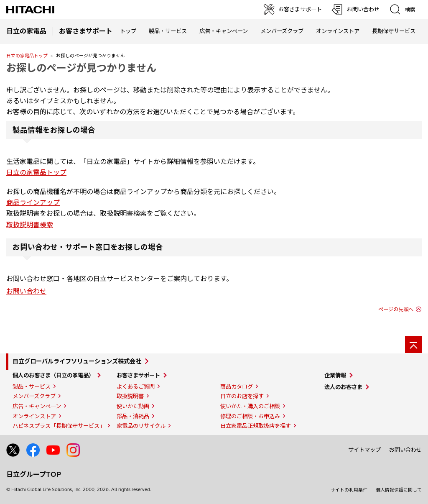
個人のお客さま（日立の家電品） (53, 375)
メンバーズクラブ (282, 31)
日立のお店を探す (242, 396)
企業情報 (335, 375)
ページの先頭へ (396, 309)
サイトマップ (364, 450)
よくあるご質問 (136, 386)
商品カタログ (237, 386)
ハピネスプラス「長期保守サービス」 (59, 426)
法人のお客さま (343, 387)
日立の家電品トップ (27, 56)
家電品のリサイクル (141, 426)
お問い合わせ (26, 291)
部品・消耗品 (133, 416)
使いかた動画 (133, 406)
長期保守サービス (394, 31)
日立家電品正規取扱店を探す (256, 426)
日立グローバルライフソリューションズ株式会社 (77, 361)
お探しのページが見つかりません (81, 68)
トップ (128, 31)
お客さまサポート (138, 375)
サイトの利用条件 (349, 490)
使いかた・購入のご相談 (250, 406)
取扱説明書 (130, 396)
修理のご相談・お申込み (250, 416)
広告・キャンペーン (37, 406)
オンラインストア (338, 31)
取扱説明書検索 (30, 225)
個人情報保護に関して (399, 490)
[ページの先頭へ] (413, 345)
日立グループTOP (34, 474)
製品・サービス (32, 386)
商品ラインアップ (33, 202)
